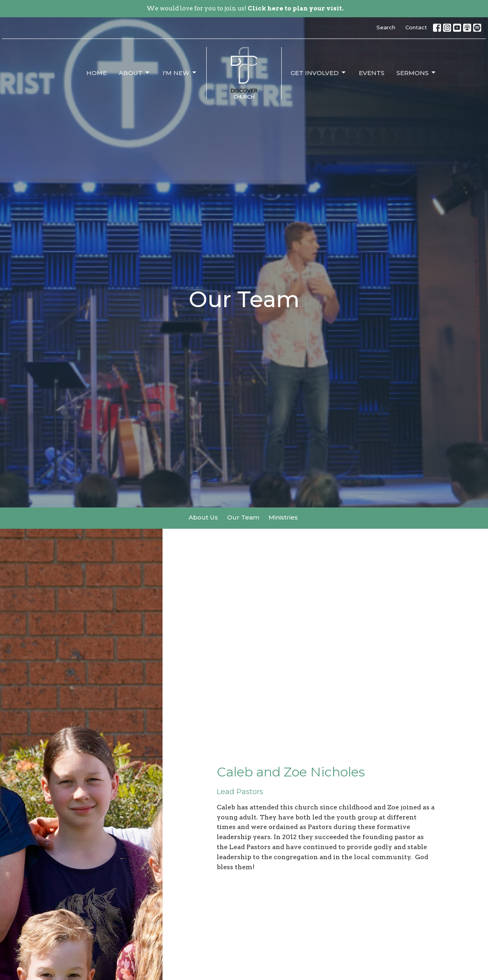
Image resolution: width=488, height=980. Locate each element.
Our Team (243, 517)
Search (386, 27)
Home (97, 73)
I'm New (180, 73)
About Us (203, 517)
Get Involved (319, 73)
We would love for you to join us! (245, 8)
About (135, 73)
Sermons (417, 73)
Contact (416, 27)
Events (372, 73)
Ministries (283, 517)
